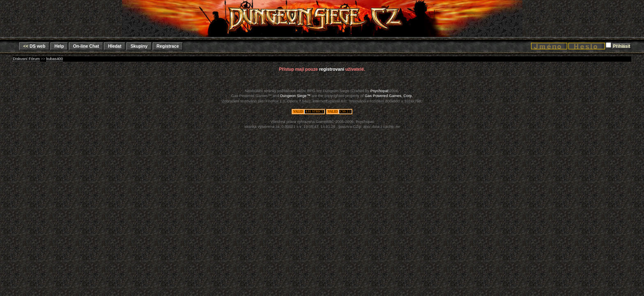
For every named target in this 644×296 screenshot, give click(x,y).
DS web (34, 46)
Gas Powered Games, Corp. (389, 96)
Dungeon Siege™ (295, 96)
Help (59, 46)
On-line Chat (86, 46)
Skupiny (139, 46)
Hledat (115, 46)
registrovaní (332, 69)
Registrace (168, 46)
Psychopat (379, 91)
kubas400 (55, 59)
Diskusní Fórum (26, 59)
